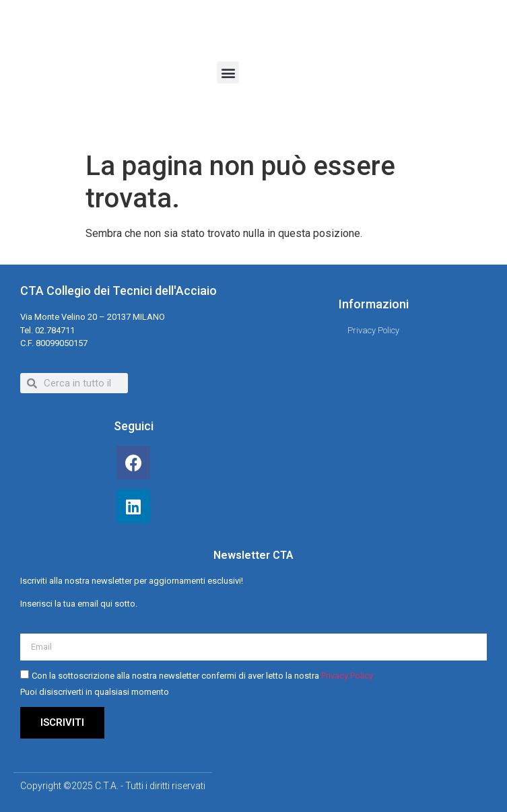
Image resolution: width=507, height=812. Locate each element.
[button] (228, 72)
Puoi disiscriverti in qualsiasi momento (95, 692)
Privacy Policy (347, 676)
